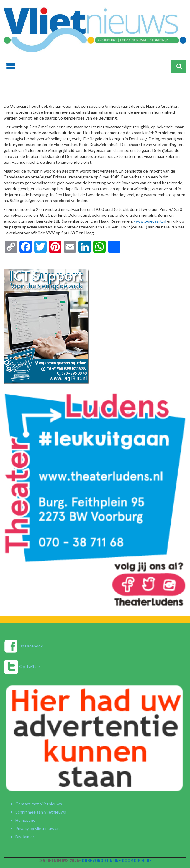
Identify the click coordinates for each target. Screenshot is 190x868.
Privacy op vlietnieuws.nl (38, 828)
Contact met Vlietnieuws (39, 804)
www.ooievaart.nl (150, 221)
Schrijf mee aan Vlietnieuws (41, 812)
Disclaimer (25, 837)
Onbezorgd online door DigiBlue (117, 861)
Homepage (25, 820)
